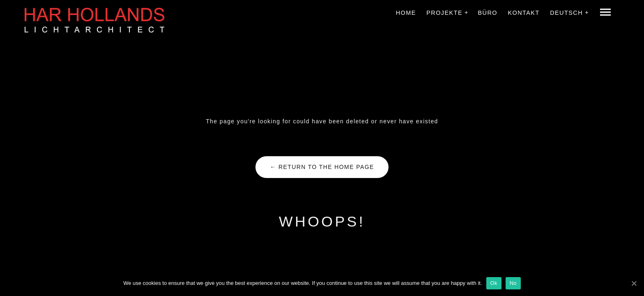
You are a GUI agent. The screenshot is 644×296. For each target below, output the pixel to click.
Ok (494, 283)
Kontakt (523, 13)
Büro (488, 13)
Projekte (444, 13)
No (513, 283)
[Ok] (634, 283)
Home (406, 13)
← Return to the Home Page (322, 167)
